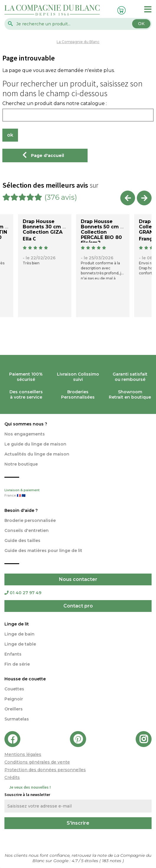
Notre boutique (21, 464)
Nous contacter (78, 579)
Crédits (12, 777)
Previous (128, 198)
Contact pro (78, 606)
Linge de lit (17, 624)
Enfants (13, 654)
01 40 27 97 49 (23, 593)
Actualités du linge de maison (37, 454)
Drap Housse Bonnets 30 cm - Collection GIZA (44, 227)
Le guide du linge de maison (35, 444)
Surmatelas (17, 719)
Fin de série (17, 664)
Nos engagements (25, 434)
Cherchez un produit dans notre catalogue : (55, 104)
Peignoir (14, 699)
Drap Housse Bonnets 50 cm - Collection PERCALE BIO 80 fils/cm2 (102, 232)
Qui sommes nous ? (26, 424)
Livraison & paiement (78, 493)
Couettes (14, 689)
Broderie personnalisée (30, 520)
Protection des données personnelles (45, 770)
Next (144, 198)
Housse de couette (25, 679)
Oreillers (14, 709)
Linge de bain (19, 634)
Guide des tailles (22, 541)
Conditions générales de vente (37, 762)
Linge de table (20, 644)
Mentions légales (23, 754)
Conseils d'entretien (27, 530)
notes (112, 861)
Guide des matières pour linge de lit (43, 551)
